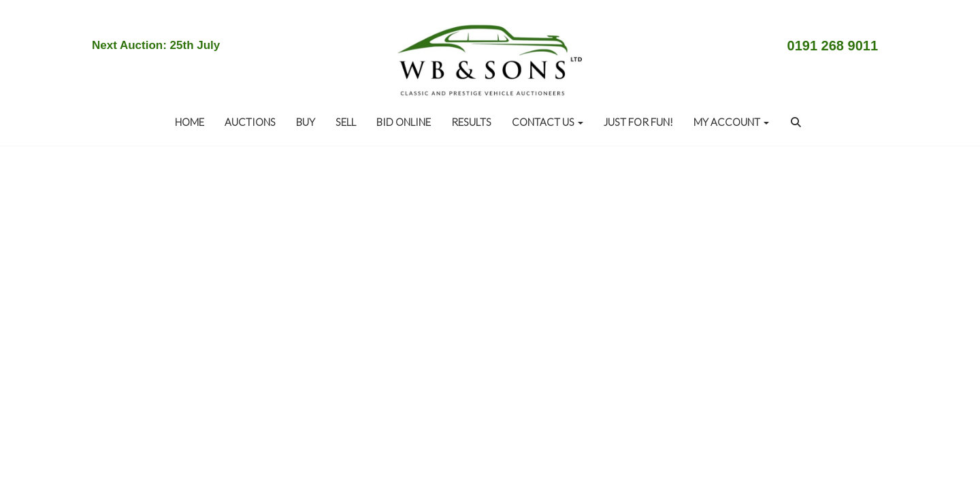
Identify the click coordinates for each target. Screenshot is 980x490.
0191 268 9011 (833, 46)
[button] (798, 122)
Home (190, 122)
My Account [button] (731, 122)
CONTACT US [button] (548, 122)
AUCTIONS (250, 122)
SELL (346, 122)
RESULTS (471, 122)
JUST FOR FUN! (638, 122)
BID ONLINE (404, 122)
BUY (306, 122)
